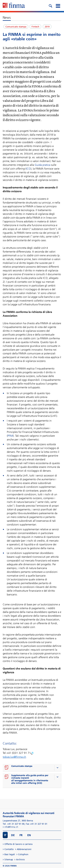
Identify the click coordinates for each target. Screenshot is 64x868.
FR (21, 835)
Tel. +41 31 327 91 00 (14, 824)
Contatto (9, 849)
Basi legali (10, 854)
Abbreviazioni (24, 849)
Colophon (23, 854)
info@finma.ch (11, 827)
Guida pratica (43, 165)
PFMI (10, 436)
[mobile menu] (58, 5)
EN (29, 835)
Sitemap (9, 860)
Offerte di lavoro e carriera (18, 844)
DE (13, 835)
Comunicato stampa (22, 766)
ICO (28, 169)
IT (5, 835)
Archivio (20, 860)
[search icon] (50, 5)
